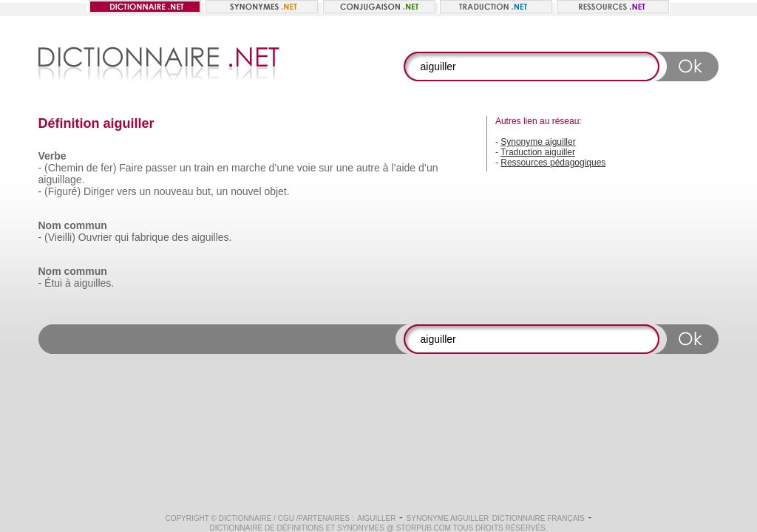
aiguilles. (211, 237)
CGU (286, 518)
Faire (131, 168)
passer (161, 168)
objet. (276, 191)
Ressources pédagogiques (553, 163)
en (223, 168)
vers (126, 191)
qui (122, 237)
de (92, 168)
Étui (53, 283)
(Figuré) (62, 191)
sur (326, 168)
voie (307, 168)
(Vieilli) (60, 237)
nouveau (174, 191)
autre (368, 168)
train (204, 168)
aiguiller (376, 518)
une (345, 168)
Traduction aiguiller (538, 152)
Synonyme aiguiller (538, 142)
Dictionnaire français (539, 518)
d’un (428, 168)
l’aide (403, 168)
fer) (108, 168)
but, (205, 191)
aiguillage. (62, 180)
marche (249, 168)
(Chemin (64, 168)
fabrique (150, 237)
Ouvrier (95, 237)
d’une (282, 168)
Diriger (99, 191)
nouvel (246, 191)
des (181, 237)
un (186, 168)
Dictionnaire (245, 518)
